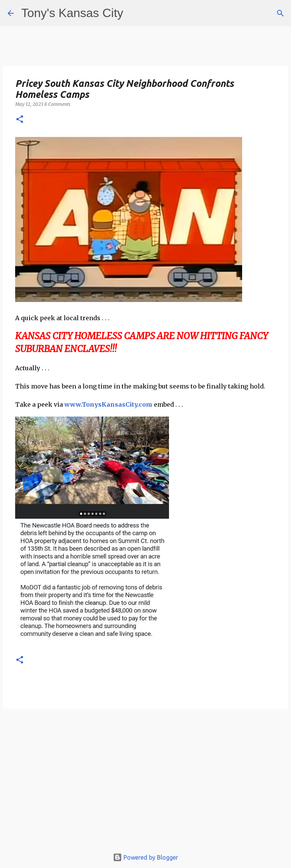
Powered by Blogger (145, 857)
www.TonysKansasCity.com (108, 404)
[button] (20, 120)
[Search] (280, 13)
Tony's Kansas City (72, 13)
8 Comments (57, 104)
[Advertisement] (145, 782)
